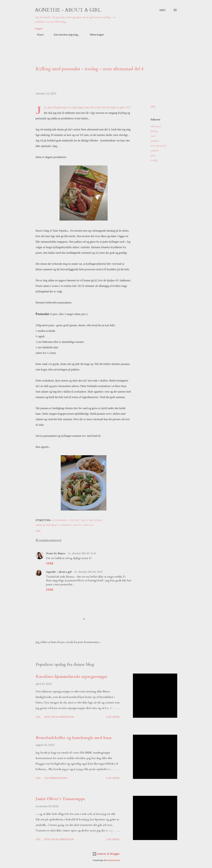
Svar (50, 564)
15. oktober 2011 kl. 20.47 (88, 572)
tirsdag (154, 160)
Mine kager (95, 34)
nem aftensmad (158, 146)
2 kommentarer (56, 778)
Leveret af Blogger (106, 854)
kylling (154, 131)
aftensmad (156, 126)
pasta (153, 155)
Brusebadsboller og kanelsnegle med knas (74, 737)
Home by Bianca (56, 553)
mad (153, 136)
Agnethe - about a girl (68, 10)
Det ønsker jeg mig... (65, 34)
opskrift (154, 151)
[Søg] (162, 10)
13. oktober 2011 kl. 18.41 (82, 553)
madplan (155, 141)
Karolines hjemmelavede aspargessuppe (71, 676)
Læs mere (113, 717)
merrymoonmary (113, 860)
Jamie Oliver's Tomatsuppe (60, 799)
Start (38, 34)
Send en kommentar (59, 717)
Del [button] (153, 107)
